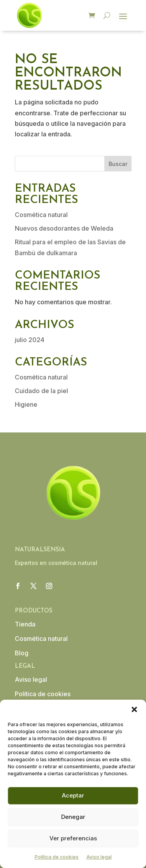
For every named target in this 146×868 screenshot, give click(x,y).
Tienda (25, 624)
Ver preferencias (73, 838)
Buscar (118, 164)
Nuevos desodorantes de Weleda (64, 228)
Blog (22, 653)
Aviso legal (99, 857)
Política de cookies (57, 857)
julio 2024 (30, 340)
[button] (134, 709)
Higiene (26, 404)
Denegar (73, 817)
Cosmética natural (41, 215)
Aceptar (73, 795)
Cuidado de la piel (41, 391)
